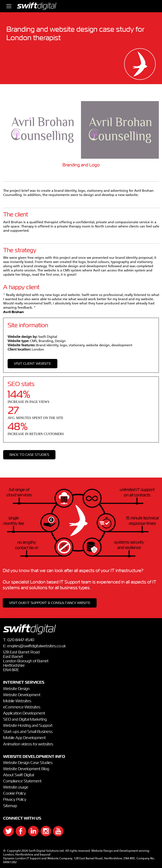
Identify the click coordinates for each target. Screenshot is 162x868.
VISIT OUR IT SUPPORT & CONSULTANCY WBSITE (50, 603)
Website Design (16, 689)
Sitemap (10, 806)
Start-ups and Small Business (28, 732)
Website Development (22, 695)
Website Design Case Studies (28, 763)
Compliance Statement (22, 781)
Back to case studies (29, 455)
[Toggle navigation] (9, 6)
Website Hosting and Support (28, 726)
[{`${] (6, 835)
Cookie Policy (15, 794)
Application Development (24, 713)
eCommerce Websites (22, 707)
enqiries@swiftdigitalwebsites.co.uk (36, 646)
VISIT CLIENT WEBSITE (32, 364)
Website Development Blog (26, 769)
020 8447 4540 (21, 640)
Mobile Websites (17, 701)
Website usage (16, 787)
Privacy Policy (15, 800)
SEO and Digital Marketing (25, 720)
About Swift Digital (19, 775)
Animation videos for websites (28, 744)
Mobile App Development (24, 738)
